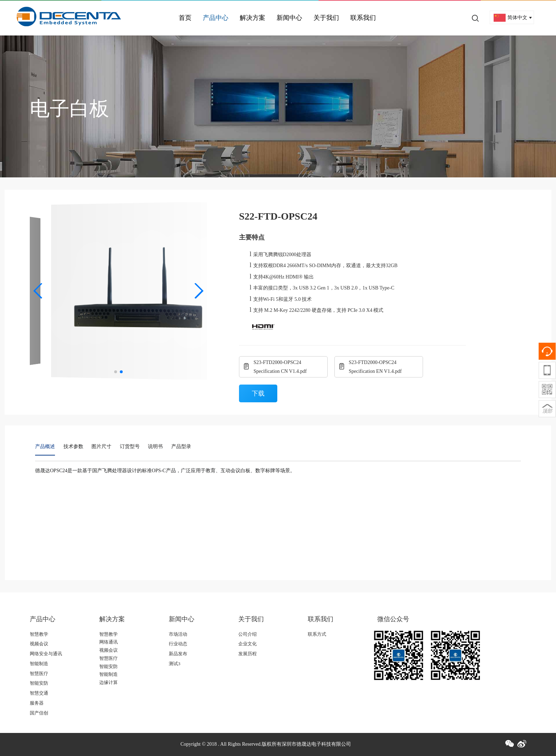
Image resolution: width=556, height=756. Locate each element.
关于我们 (326, 18)
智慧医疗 (39, 674)
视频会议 (39, 644)
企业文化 (248, 644)
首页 (185, 18)
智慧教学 (39, 634)
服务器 (37, 703)
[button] (38, 291)
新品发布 (178, 654)
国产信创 (39, 713)
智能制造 (39, 664)
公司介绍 (248, 634)
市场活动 (178, 634)
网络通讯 (109, 642)
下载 (258, 393)
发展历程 (248, 654)
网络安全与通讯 (46, 654)
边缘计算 (109, 682)
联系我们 (363, 18)
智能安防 (39, 683)
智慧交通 (39, 693)
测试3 (175, 664)
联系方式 (317, 634)
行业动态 (178, 644)
